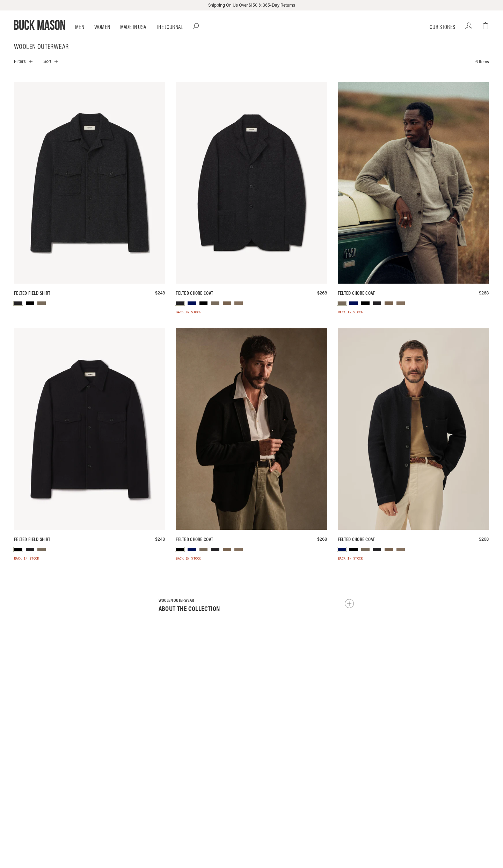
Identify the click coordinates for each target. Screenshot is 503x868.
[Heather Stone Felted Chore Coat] (413, 183)
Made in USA (133, 27)
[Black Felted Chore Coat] (251, 429)
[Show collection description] (349, 604)
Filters (20, 61)
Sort (47, 61)
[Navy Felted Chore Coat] (413, 429)
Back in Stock (188, 313)
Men (80, 27)
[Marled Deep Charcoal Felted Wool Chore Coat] (251, 183)
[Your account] (469, 26)
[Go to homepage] (39, 25)
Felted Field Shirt (32, 293)
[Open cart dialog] (486, 26)
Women (102, 27)
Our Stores (442, 27)
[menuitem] (18, 303)
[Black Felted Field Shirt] (90, 429)
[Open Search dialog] (196, 26)
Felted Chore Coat (194, 293)
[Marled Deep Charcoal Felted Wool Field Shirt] (90, 183)
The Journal (170, 27)
